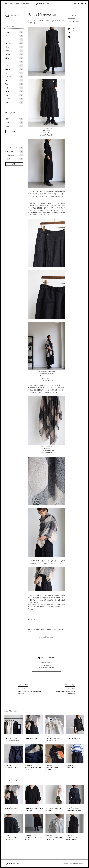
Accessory (14, 43)
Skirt (14, 80)
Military (14, 32)
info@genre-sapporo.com (46, 667)
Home (6, 4)
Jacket (14, 54)
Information (25, 4)
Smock (14, 69)
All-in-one (14, 36)
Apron (14, 73)
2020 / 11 (14, 123)
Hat (14, 95)
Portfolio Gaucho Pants (46, 128)
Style (14, 47)
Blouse (14, 62)
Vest (14, 84)
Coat (14, 51)
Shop (11, 4)
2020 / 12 (14, 119)
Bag (14, 88)
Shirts (14, 58)
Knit (14, 102)
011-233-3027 (46, 665)
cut (14, 39)
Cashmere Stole (47, 446)
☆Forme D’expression (46, 637)
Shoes (14, 91)
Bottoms (14, 77)
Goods (14, 99)
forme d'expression (74, 21)
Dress (14, 65)
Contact (17, 4)
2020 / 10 (14, 126)
